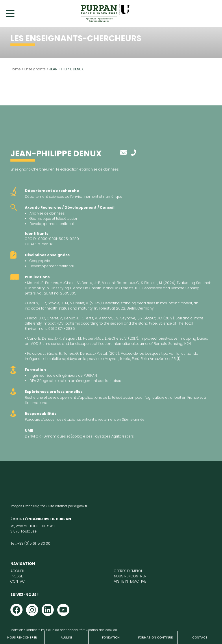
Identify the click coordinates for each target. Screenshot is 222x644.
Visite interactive (130, 581)
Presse (17, 576)
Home (16, 69)
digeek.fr (81, 506)
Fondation (111, 637)
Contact (200, 637)
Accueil (17, 571)
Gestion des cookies (101, 630)
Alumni (66, 637)
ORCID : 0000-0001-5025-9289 (52, 239)
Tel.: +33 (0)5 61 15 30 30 (30, 543)
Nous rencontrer (22, 637)
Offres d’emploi (128, 571)
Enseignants (35, 69)
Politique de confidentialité (62, 630)
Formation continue (155, 637)
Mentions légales (24, 630)
